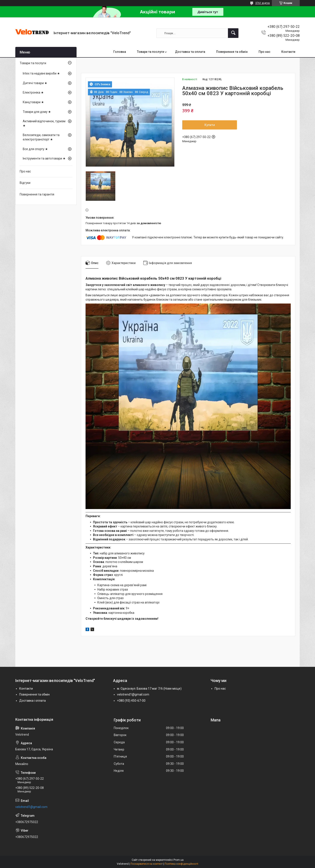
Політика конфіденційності (181, 864)
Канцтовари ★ (33, 102)
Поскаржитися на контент (147, 864)
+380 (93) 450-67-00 (131, 701)
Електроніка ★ (33, 92)
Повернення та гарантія (37, 194)
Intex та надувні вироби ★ (41, 73)
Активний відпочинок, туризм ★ (44, 123)
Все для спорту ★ (35, 149)
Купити (210, 125)
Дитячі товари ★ (35, 83)
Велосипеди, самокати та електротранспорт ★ (41, 137)
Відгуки (25, 183)
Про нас (264, 52)
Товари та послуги (150, 52)
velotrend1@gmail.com (133, 694)
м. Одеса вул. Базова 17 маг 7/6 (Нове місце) (149, 689)
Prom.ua (178, 860)
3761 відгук (262, 3)
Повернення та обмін (232, 52)
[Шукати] (233, 33)
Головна (120, 52)
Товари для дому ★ (37, 112)
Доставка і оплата (32, 701)
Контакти (288, 52)
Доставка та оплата (190, 52)
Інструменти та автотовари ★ (44, 158)
